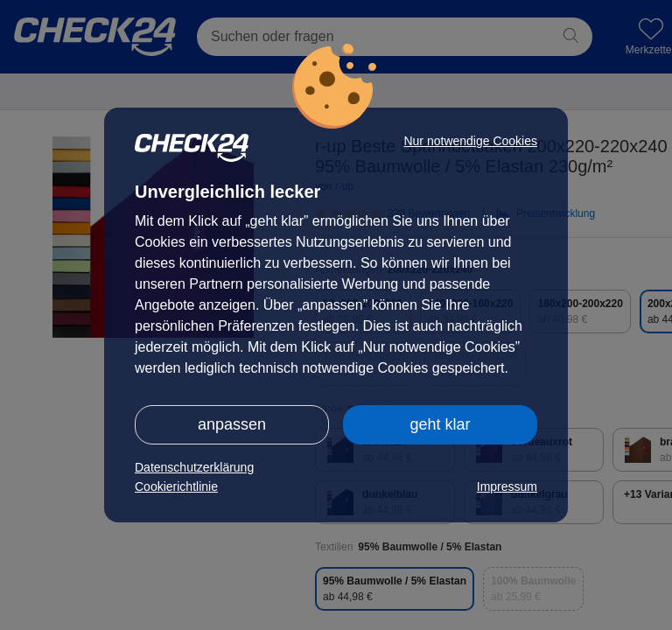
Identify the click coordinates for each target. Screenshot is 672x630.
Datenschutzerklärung (194, 467)
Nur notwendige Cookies (470, 141)
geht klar (440, 424)
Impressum (507, 486)
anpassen (232, 424)
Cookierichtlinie (176, 486)
